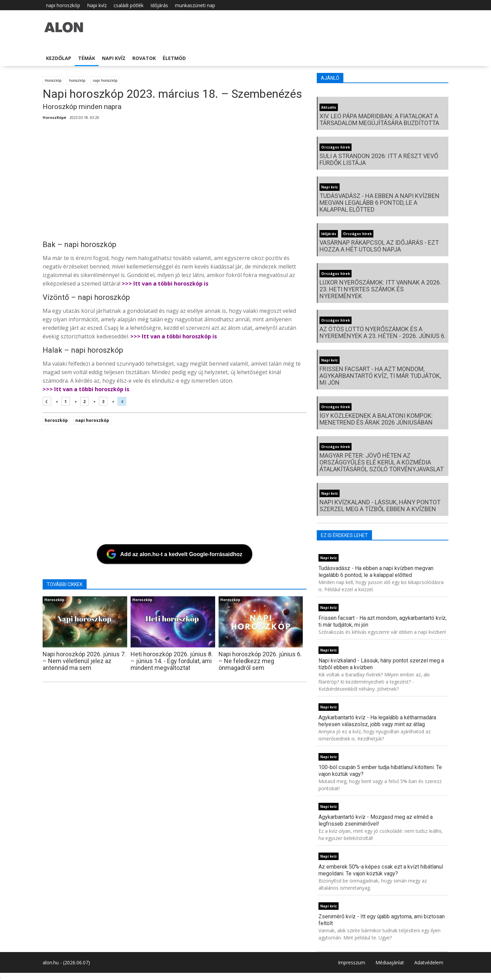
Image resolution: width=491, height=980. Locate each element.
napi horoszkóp (63, 5)
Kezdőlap (59, 58)
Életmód (174, 58)
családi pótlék (129, 5)
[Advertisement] (175, 182)
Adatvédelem (429, 962)
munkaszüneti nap (195, 5)
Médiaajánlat (390, 962)
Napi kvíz (97, 5)
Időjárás (159, 5)
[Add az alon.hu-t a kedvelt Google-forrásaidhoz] (175, 554)
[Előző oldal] (47, 401)
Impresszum (352, 962)
